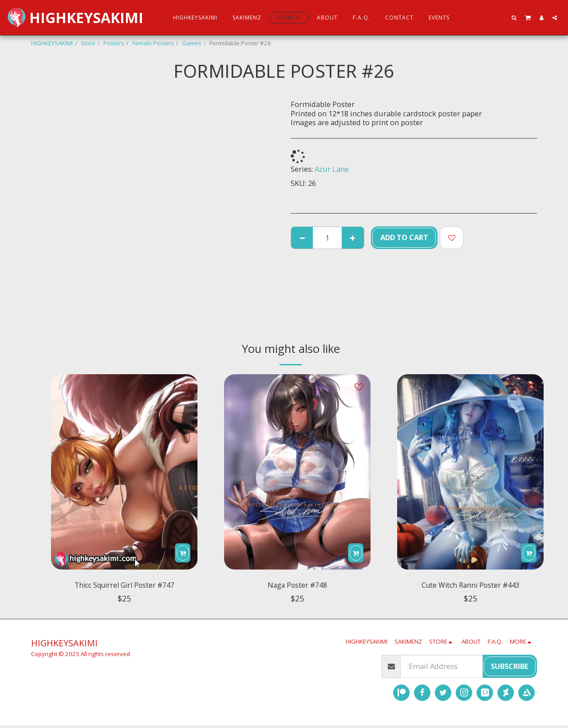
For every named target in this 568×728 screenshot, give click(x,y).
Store (88, 43)
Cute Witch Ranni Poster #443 (471, 587)
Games (192, 43)
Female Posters (153, 43)
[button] (514, 18)
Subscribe (510, 669)
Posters (114, 43)
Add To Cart (404, 237)
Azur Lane (332, 169)
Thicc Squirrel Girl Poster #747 (124, 587)
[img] (124, 472)
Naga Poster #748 (298, 587)
